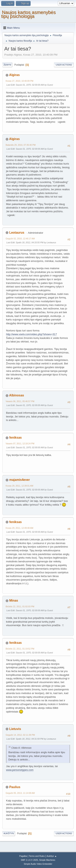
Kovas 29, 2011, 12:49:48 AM (19, 528)
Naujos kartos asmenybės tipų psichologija (28, 14)
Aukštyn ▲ (52, 856)
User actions (64, 65)
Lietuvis (15, 729)
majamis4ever (19, 480)
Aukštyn (9, 833)
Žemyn (7, 65)
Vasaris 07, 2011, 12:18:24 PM (20, 444)
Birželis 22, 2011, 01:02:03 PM (20, 606)
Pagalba (23, 856)
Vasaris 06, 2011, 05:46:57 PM (20, 401)
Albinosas (17, 395)
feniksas (15, 438)
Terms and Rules (37, 856)
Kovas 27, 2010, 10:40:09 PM (19, 81)
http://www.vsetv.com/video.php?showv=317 (31, 334)
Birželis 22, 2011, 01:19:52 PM (20, 649)
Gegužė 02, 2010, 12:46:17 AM (20, 239)
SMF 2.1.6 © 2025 (29, 860)
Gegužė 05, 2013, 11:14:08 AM (20, 793)
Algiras (14, 75)
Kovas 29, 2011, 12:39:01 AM (19, 486)
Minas (14, 600)
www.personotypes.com (20, 770)
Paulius (15, 787)
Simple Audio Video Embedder (38, 864)
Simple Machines (47, 860)
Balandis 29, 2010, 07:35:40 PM (21, 145)
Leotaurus (17, 233)
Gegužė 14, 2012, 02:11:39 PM (20, 735)
